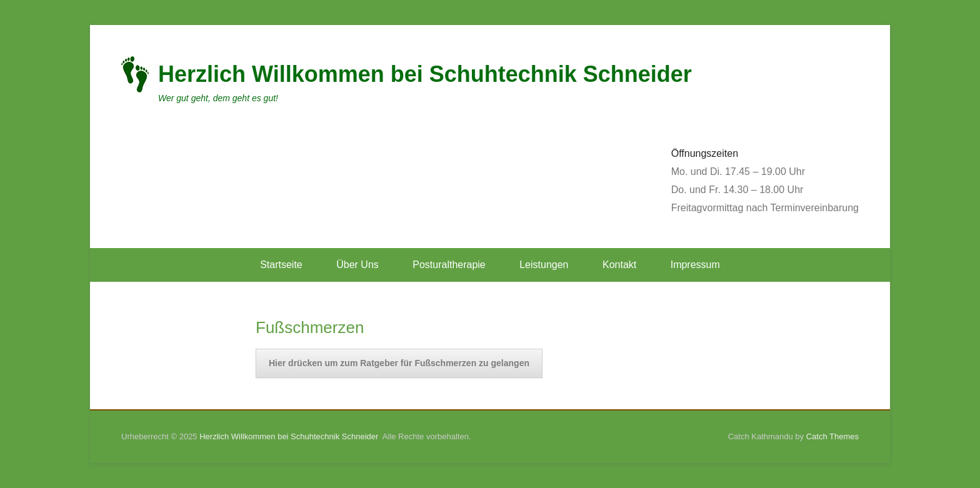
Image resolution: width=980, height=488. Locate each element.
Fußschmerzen (310, 327)
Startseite (281, 265)
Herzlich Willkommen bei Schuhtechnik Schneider (425, 74)
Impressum (695, 265)
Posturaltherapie (449, 265)
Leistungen (544, 265)
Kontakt (619, 265)
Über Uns (357, 265)
